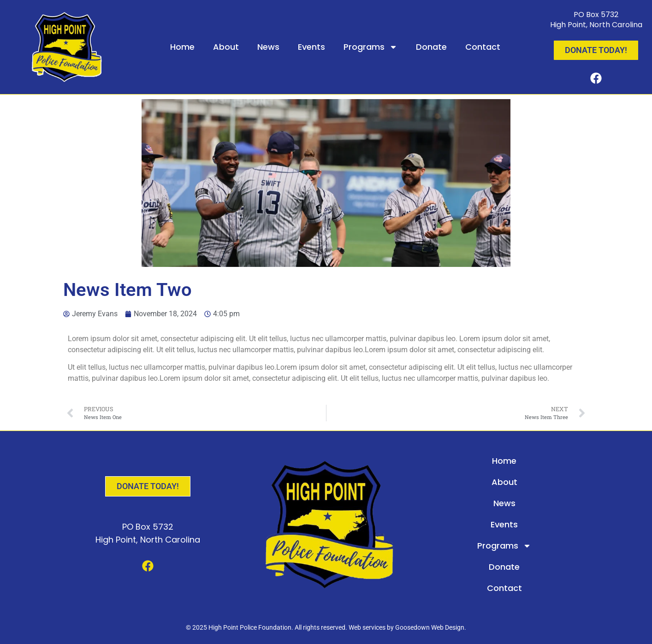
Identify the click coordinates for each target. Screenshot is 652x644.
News (268, 47)
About (226, 47)
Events (311, 47)
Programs (370, 47)
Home (182, 47)
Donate (431, 47)
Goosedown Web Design (430, 627)
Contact (483, 47)
